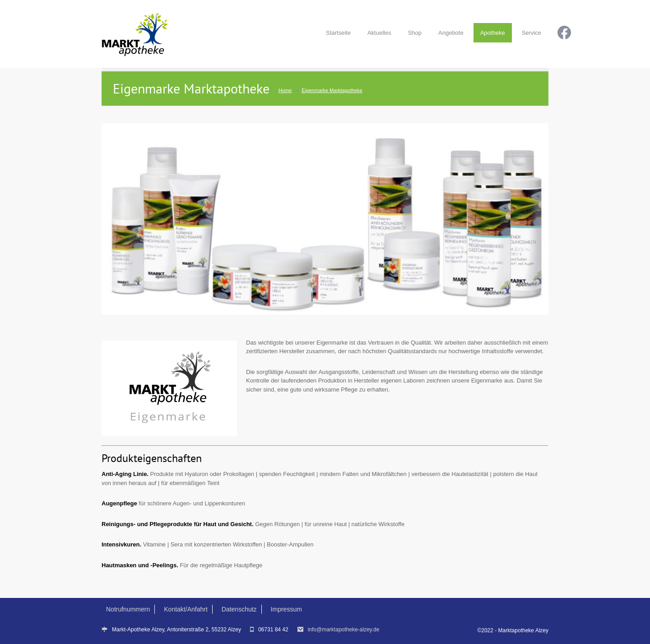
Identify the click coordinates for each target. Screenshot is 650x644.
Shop (415, 33)
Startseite (338, 33)
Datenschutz (239, 609)
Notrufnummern (128, 609)
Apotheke (493, 33)
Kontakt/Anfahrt (186, 609)
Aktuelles (379, 33)
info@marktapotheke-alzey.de (344, 630)
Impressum (286, 609)
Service (532, 33)
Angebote (451, 33)
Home (285, 90)
